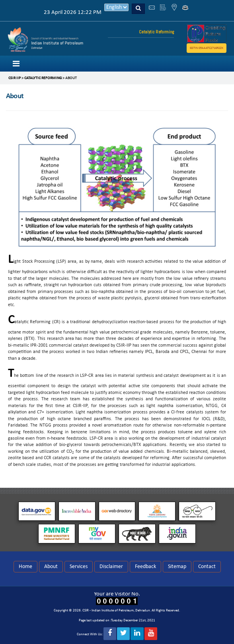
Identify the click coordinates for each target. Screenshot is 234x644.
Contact (207, 567)
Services (79, 567)
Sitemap (177, 567)
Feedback (145, 567)
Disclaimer (111, 567)
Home (25, 567)
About (51, 567)
